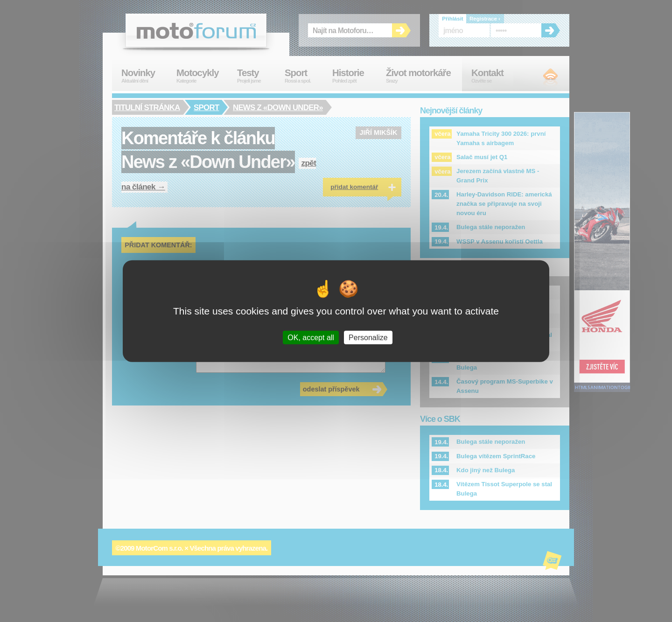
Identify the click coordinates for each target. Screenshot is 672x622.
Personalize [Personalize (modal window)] (368, 338)
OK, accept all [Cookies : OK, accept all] (311, 338)
